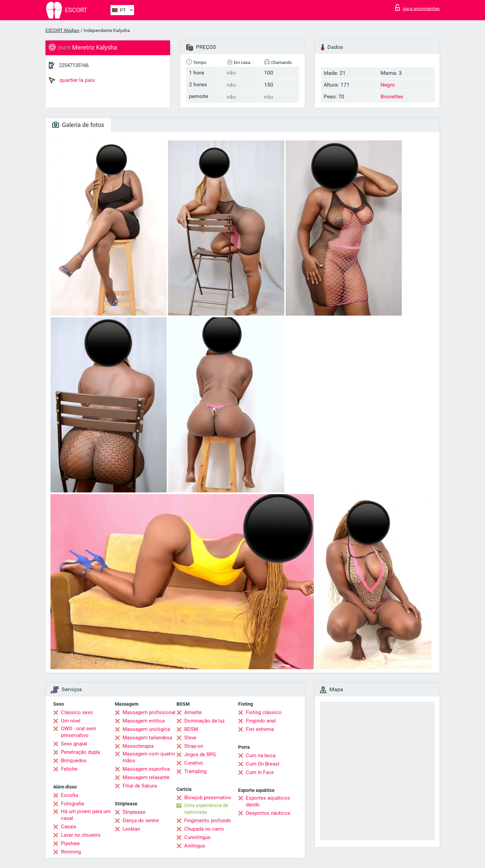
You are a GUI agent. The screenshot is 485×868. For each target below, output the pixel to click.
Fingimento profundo (208, 821)
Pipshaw (70, 843)
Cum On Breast (263, 764)
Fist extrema (260, 729)
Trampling (195, 771)
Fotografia (72, 804)
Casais (69, 827)
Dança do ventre (141, 821)
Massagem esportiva (146, 769)
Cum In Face (260, 772)
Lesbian (131, 829)
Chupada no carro (204, 829)
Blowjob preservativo (208, 798)
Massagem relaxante (146, 777)
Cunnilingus (197, 837)
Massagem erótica (144, 721)
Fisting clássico (264, 712)
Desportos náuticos (268, 813)
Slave (190, 738)
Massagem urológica (146, 729)
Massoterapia (138, 746)
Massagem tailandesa (147, 738)
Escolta (70, 795)
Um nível (71, 721)
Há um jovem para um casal (86, 815)
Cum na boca (261, 756)
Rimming (71, 852)
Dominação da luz (204, 721)
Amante (193, 712)
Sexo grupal (74, 744)
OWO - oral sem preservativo (78, 732)
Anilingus (195, 846)
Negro (388, 85)
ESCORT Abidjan (62, 30)
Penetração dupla (80, 752)
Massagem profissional (149, 712)
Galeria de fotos (78, 125)
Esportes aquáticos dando (268, 801)
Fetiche (69, 769)
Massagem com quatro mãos (149, 757)
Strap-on (194, 746)
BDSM (191, 729)
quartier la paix (72, 80)
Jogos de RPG (200, 754)
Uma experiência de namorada (206, 809)
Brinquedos (74, 761)
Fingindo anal (261, 721)
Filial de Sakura (140, 786)
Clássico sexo (77, 712)
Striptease (134, 812)
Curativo (194, 763)
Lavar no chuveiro (81, 835)
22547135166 (74, 65)
